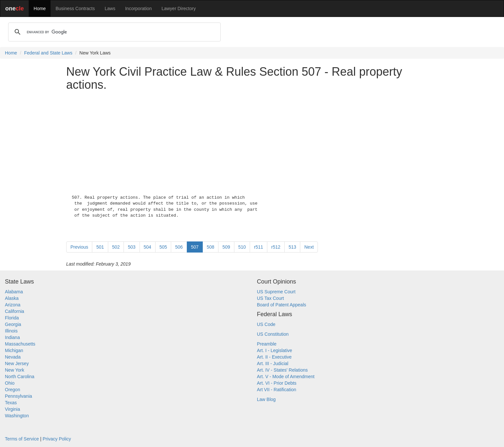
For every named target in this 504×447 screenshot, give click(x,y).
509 (226, 247)
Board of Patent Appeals (282, 305)
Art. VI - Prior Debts (277, 383)
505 (163, 247)
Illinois (11, 331)
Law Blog (266, 399)
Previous (79, 247)
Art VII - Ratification (277, 390)
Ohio (10, 383)
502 (116, 247)
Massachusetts (20, 344)
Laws (110, 8)
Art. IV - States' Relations (282, 370)
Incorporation (139, 8)
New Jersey (17, 363)
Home (40, 8)
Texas (11, 403)
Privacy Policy (57, 439)
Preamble (267, 344)
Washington (17, 416)
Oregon (13, 390)
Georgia (13, 324)
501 (100, 247)
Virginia (12, 409)
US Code (266, 324)
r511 (259, 247)
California (15, 311)
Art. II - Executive (274, 357)
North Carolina (20, 377)
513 (292, 247)
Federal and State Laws (48, 53)
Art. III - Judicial (273, 363)
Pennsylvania (18, 396)
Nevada (13, 357)
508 (210, 247)
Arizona (13, 305)
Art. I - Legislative (274, 350)
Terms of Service (22, 439)
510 (242, 247)
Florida (12, 318)
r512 (276, 247)
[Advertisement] (252, 141)
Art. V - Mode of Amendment (286, 377)
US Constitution (273, 334)
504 (148, 247)
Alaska (12, 298)
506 (179, 247)
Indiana (12, 337)
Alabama (14, 292)
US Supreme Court (276, 292)
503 (132, 247)
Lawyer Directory (178, 8)
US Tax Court (270, 298)
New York (15, 370)
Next (309, 247)
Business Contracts (75, 8)
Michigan (14, 350)
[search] (113, 32)
